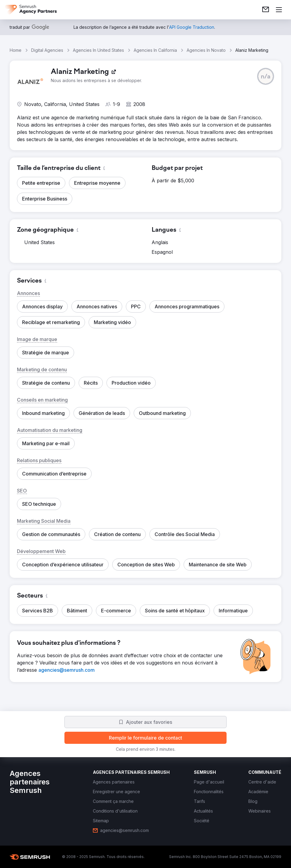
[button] (266, 76)
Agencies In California (155, 50)
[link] (266, 10)
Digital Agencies (47, 50)
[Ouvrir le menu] (279, 10)
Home (16, 50)
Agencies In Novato (206, 50)
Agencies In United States (98, 50)
